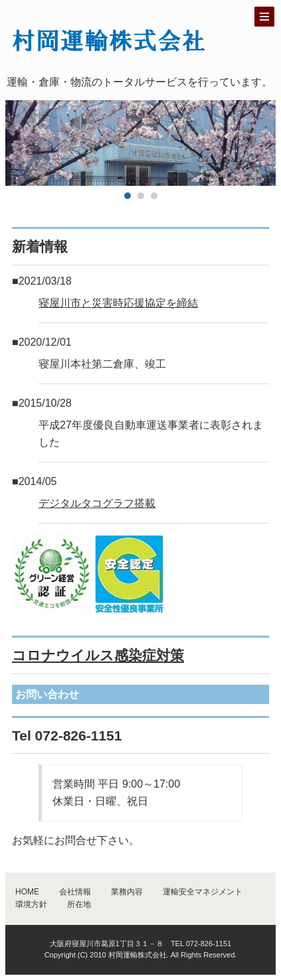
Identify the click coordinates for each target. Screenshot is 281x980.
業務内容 (127, 892)
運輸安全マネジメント (203, 892)
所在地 (79, 904)
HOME (27, 892)
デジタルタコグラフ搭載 (97, 503)
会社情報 (75, 892)
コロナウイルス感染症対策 (98, 655)
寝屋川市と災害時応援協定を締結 (118, 303)
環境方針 (31, 904)
